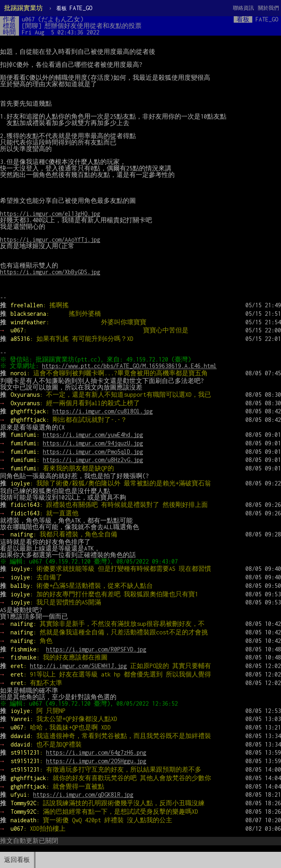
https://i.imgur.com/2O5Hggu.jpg (96, 761)
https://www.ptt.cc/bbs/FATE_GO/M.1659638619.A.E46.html (131, 366)
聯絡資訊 (243, 8)
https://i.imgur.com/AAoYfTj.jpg (50, 239)
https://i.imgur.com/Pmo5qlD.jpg (93, 452)
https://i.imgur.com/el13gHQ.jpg (50, 214)
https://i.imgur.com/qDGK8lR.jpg (83, 795)
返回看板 (17, 860)
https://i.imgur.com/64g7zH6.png (96, 752)
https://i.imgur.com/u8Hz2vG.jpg (93, 460)
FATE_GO (74, 8)
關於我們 (268, 8)
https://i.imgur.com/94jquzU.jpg (93, 443)
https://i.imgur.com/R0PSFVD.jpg (96, 649)
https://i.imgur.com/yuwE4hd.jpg (93, 435)
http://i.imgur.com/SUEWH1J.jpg (78, 666)
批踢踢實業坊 (23, 8)
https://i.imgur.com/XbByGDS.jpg (50, 272)
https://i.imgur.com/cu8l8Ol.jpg (103, 411)
